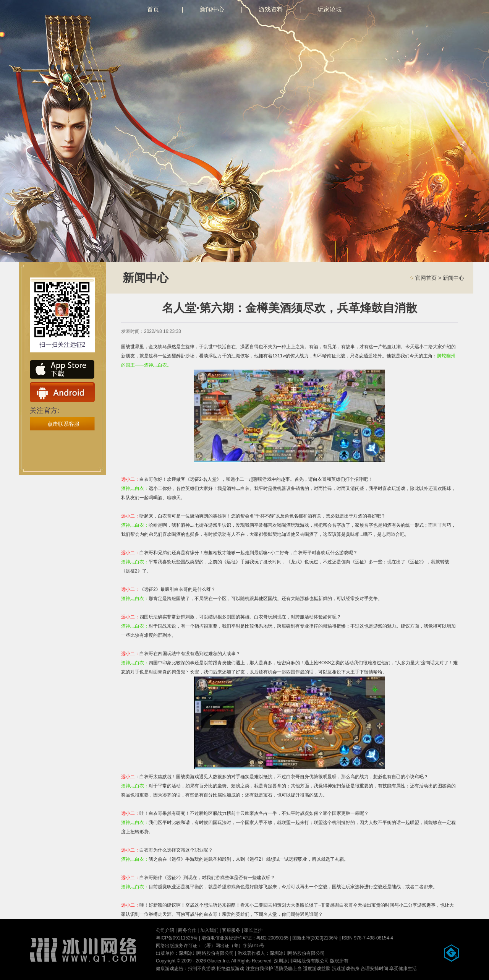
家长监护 (253, 930)
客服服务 (231, 930)
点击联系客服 (63, 424)
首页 (153, 9)
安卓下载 (62, 392)
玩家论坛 (330, 9)
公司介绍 (165, 930)
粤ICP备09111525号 (177, 938)
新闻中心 (212, 9)
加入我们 (209, 930)
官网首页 (426, 278)
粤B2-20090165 (272, 938)
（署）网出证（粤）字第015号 (233, 946)
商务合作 (187, 930)
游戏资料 (271, 9)
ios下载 (62, 370)
